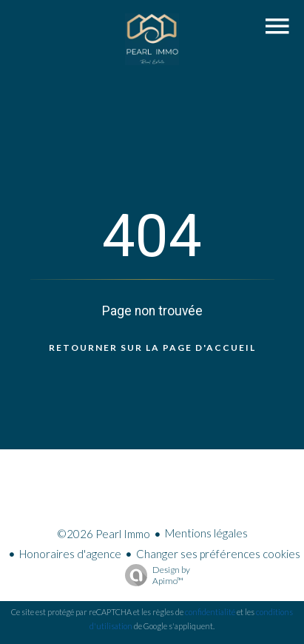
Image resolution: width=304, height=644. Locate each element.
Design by (154, 575)
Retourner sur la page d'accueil (152, 348)
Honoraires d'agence (70, 554)
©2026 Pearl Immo (104, 534)
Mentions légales (206, 533)
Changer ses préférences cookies (218, 554)
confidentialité (210, 612)
